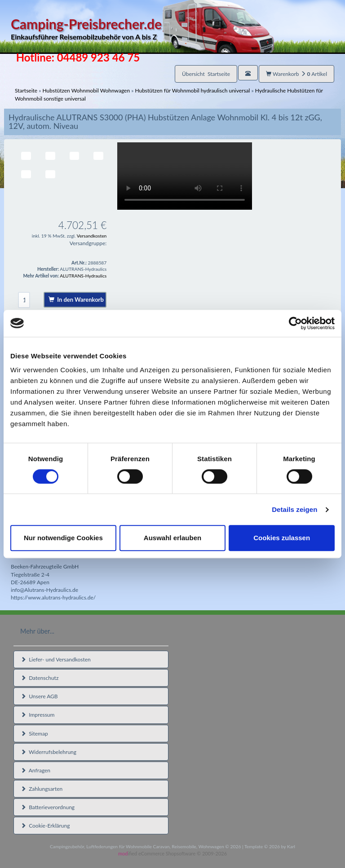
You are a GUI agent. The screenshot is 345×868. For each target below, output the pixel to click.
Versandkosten (92, 236)
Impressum (38, 715)
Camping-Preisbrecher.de (142, 29)
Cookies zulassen (282, 538)
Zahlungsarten (42, 789)
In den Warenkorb (76, 300)
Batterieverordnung (48, 807)
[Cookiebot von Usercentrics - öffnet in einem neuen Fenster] (295, 323)
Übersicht (206, 74)
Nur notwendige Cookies (63, 538)
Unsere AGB (39, 696)
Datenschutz (40, 678)
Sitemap (34, 734)
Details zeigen (294, 509)
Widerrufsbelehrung (49, 752)
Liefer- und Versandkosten (56, 659)
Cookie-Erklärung (45, 826)
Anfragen (35, 770)
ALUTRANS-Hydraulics (83, 276)
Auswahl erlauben (172, 538)
